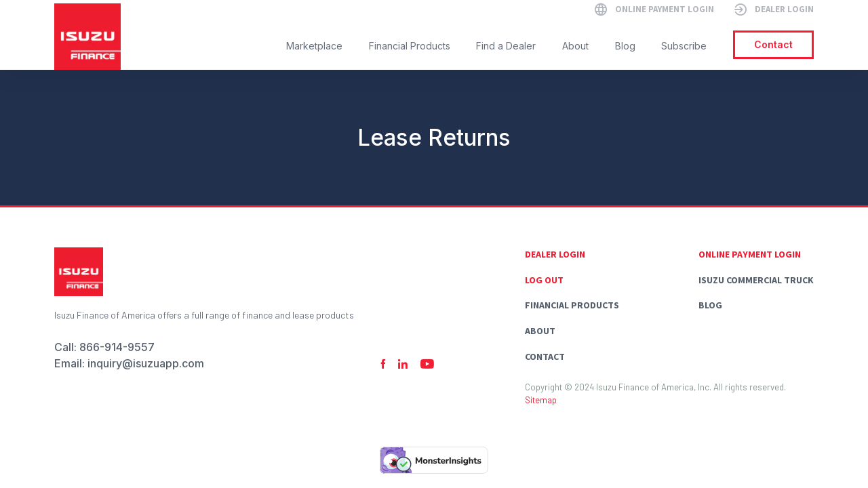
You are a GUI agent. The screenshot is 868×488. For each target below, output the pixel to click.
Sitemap (541, 400)
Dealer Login (555, 254)
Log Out (544, 280)
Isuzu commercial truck (756, 280)
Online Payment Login (750, 254)
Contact (545, 357)
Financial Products (572, 305)
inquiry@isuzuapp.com (146, 363)
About (540, 331)
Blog (710, 305)
